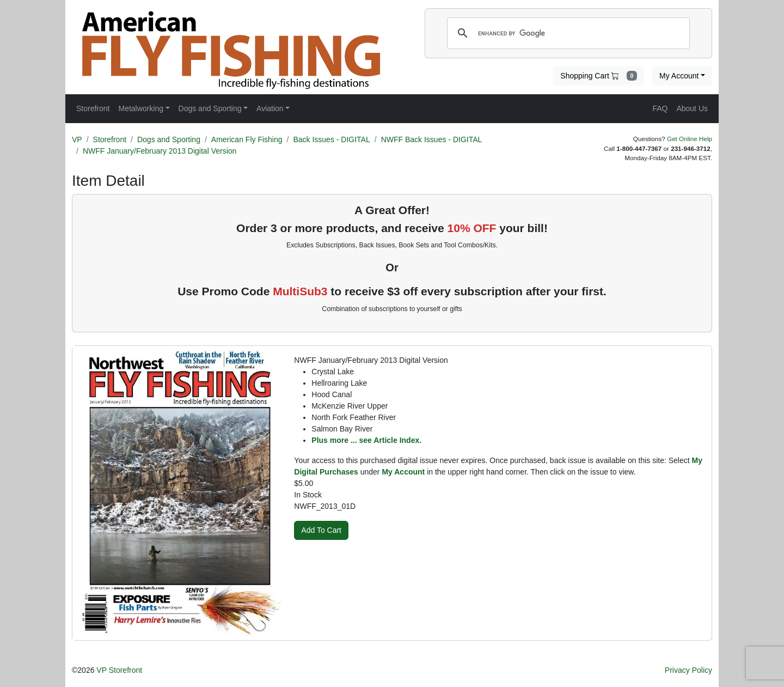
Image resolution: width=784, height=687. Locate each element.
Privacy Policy (688, 670)
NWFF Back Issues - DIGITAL (432, 139)
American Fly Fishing (247, 139)
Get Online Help (690, 139)
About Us (692, 108)
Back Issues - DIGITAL (331, 139)
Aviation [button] (270, 108)
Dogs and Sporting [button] (210, 108)
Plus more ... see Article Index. (366, 440)
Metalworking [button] (140, 108)
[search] (567, 33)
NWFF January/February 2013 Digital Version (160, 151)
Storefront (110, 139)
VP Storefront (119, 670)
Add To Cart (321, 530)
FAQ (660, 108)
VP (77, 139)
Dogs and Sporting (169, 139)
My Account (679, 76)
